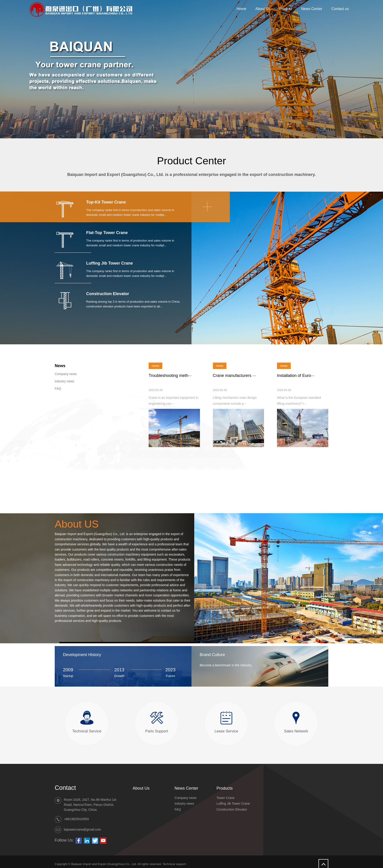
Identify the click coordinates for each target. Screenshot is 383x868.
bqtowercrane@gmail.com (82, 830)
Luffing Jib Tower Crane (233, 804)
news (155, 366)
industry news (65, 381)
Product (286, 9)
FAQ (58, 389)
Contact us (340, 9)
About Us (263, 9)
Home (241, 9)
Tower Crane (226, 798)
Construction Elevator (232, 809)
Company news (66, 374)
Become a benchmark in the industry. (226, 665)
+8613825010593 (76, 819)
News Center (312, 9)
